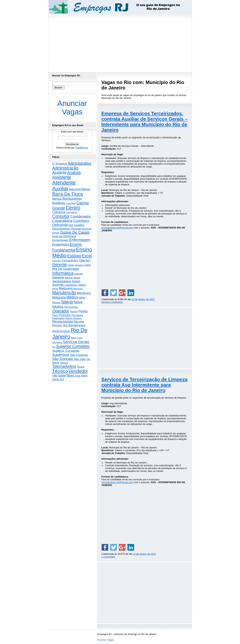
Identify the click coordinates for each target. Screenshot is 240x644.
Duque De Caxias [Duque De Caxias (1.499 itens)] (75, 232)
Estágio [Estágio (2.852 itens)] (74, 256)
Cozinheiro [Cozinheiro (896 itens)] (81, 221)
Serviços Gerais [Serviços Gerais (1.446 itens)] (76, 342)
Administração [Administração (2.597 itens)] (65, 168)
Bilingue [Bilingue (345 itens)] (57, 199)
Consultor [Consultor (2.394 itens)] (61, 216)
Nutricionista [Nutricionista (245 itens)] (71, 307)
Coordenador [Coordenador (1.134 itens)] (81, 216)
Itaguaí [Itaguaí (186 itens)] (77, 278)
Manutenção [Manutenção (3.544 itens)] (64, 293)
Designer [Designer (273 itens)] (87, 229)
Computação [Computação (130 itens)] (71, 212)
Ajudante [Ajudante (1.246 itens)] (59, 173)
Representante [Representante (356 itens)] (61, 331)
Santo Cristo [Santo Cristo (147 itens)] (77, 338)
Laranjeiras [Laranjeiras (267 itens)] (71, 285)
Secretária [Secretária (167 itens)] (57, 342)
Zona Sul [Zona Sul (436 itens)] (58, 379)
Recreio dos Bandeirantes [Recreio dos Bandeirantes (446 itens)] (69, 325)
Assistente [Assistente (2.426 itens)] (62, 177)
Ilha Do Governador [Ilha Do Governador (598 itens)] (66, 269)
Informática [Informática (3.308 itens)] (63, 273)
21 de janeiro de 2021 (143, 299)
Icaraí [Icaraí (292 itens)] (88, 265)
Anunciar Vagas (72, 108)
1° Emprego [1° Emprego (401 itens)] (60, 164)
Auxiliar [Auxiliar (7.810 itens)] (60, 188)
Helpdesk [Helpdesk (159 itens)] (79, 265)
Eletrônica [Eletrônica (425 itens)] (70, 236)
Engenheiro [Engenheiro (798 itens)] (61, 244)
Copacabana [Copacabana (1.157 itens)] (62, 221)
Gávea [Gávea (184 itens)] (71, 265)
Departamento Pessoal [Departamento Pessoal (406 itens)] (67, 229)
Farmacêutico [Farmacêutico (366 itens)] (70, 260)
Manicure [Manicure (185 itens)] (78, 289)
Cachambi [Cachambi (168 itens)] (71, 203)
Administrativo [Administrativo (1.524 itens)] (79, 163)
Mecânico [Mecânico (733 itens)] (84, 293)
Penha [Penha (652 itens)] (83, 311)
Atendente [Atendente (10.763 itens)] (64, 183)
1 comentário (108, 557)
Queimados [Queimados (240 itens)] (59, 318)
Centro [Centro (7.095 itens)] (73, 208)
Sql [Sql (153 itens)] (54, 347)
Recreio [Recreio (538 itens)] (79, 322)
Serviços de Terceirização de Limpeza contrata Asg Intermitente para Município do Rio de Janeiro (144, 385)
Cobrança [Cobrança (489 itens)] (59, 212)
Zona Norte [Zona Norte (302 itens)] (81, 376)
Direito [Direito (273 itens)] (56, 233)
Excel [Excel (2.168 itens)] (87, 256)
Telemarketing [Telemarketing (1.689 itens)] (64, 366)
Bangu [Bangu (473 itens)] (86, 189)
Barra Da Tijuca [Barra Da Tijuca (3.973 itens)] (68, 194)
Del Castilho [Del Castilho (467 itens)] (76, 225)
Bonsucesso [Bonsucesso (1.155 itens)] (72, 199)
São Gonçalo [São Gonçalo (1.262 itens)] (63, 359)
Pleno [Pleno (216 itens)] (55, 315)
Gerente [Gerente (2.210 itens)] (60, 265)
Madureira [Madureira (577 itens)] (66, 288)
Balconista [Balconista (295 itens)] (75, 189)
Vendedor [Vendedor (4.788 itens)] (78, 371)
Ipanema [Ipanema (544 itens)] (58, 277)
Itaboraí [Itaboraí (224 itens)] (69, 278)
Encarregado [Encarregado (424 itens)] (60, 240)
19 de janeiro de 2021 (144, 554)
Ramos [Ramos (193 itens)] (69, 318)
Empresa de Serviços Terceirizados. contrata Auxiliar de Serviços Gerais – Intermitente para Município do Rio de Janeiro (145, 122)
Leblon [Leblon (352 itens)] (82, 285)
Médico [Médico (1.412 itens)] (72, 297)
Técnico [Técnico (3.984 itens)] (60, 371)
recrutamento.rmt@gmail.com (117, 228)
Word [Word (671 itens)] (70, 376)
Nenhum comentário (112, 302)
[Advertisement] (120, 42)
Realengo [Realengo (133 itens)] (78, 318)
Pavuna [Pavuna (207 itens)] (74, 312)
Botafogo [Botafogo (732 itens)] (59, 203)
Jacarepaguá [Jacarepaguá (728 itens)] (62, 281)
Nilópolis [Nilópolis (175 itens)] (57, 303)
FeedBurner (82, 148)
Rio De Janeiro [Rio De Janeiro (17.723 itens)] (70, 333)
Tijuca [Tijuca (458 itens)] (81, 367)
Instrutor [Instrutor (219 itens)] (79, 274)
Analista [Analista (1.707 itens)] (74, 173)
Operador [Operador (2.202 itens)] (61, 311)
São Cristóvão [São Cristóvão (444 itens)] (79, 355)
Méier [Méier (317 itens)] (82, 298)
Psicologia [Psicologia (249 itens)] (77, 315)
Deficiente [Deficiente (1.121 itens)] (60, 225)
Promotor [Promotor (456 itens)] (65, 315)
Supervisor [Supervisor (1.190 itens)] (61, 355)
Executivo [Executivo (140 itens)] (57, 261)
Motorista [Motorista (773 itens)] (59, 297)
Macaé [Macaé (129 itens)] (55, 289)
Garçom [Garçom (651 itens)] (85, 260)
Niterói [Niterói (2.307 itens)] (67, 302)
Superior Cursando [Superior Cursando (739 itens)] (66, 351)
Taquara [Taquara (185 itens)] (64, 363)
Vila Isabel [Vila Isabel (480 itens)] (59, 376)
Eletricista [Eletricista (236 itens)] (58, 236)
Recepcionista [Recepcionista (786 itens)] (63, 322)
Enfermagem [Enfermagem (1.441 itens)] (80, 240)
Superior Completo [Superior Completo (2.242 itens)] (73, 346)
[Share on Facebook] (105, 293)
